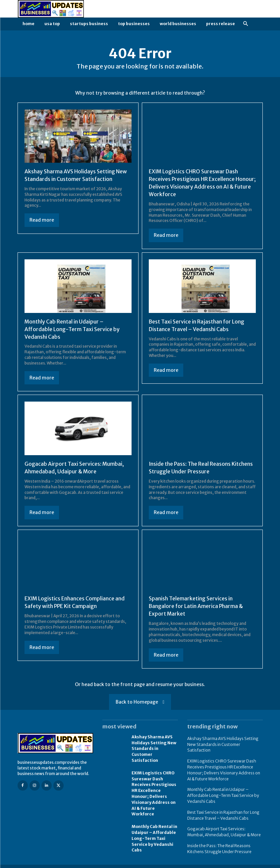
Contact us (253, 862)
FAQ (232, 862)
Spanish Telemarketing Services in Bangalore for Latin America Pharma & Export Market (196, 604)
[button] (246, 24)
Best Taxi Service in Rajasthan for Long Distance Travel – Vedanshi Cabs (223, 809)
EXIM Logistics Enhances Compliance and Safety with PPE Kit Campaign (75, 600)
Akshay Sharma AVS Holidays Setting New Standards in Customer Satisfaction (154, 745)
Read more (42, 220)
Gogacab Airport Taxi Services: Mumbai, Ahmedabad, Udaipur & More (225, 825)
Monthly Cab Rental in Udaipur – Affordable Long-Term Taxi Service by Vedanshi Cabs (72, 328)
